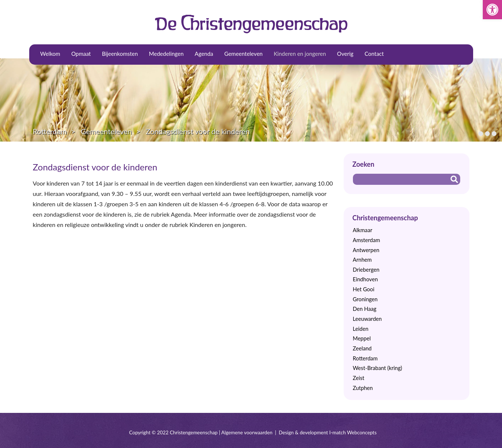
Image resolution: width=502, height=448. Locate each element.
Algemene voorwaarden (247, 432)
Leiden (361, 329)
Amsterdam (367, 240)
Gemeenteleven (243, 54)
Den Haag (365, 309)
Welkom (50, 54)
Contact (374, 54)
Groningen (365, 299)
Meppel (362, 338)
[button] (492, 10)
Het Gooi (364, 289)
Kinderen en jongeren (300, 54)
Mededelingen (166, 54)
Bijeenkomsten (120, 54)
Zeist (359, 378)
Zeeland (362, 348)
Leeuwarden (368, 319)
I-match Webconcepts (353, 432)
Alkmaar (363, 230)
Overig (345, 54)
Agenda (204, 54)
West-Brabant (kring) (378, 368)
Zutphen (363, 388)
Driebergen (366, 270)
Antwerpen (366, 250)
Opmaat (81, 54)
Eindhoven (365, 279)
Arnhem (362, 260)
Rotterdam (50, 131)
